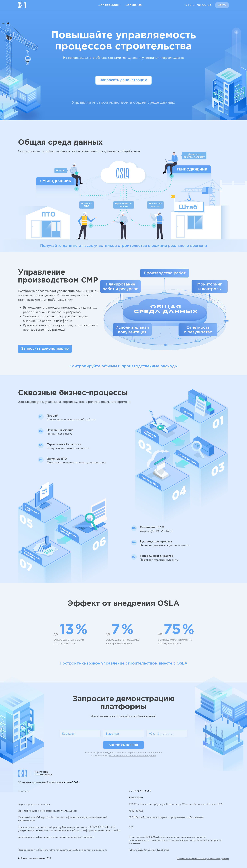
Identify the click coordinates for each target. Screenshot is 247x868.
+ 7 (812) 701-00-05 (140, 791)
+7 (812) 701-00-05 (198, 5)
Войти (222, 5)
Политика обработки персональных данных (203, 859)
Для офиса (134, 5)
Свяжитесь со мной (124, 745)
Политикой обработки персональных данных (133, 755)
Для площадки (109, 5)
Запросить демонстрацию (124, 80)
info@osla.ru (136, 797)
